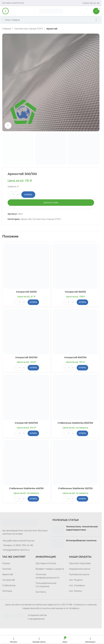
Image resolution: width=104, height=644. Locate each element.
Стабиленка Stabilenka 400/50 (26, 488)
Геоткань (7, 590)
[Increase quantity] (18, 195)
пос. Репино (76, 590)
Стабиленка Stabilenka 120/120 (75, 488)
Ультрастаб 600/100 (75, 357)
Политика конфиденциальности (48, 575)
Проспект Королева (80, 563)
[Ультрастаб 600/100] (75, 332)
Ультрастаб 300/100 (26, 357)
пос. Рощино (76, 579)
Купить (28, 194)
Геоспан (7, 568)
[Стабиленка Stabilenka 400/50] (26, 462)
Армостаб (52, 29)
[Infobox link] (91, 3)
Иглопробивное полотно (81, 540)
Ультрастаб (9, 579)
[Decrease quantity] (10, 195)
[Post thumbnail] (58, 529)
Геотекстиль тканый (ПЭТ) (29, 29)
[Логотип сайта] (51, 11)
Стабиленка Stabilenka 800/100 (75, 423)
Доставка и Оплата (46, 563)
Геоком (6, 563)
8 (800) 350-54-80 (23, 545)
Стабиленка (9, 585)
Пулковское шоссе (79, 574)
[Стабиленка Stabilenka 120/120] (75, 462)
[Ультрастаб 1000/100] (26, 397)
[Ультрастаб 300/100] (26, 332)
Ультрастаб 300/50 (75, 292)
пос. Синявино (77, 585)
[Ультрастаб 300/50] (75, 266)
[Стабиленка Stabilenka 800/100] (75, 397)
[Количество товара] (14, 195)
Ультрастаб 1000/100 (26, 423)
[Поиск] (51, 20)
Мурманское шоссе (80, 568)
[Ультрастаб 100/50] (26, 266)
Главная (7, 29)
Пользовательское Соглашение (46, 584)
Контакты (41, 591)
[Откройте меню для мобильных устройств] (5, 11)
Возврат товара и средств (50, 568)
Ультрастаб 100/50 (26, 292)
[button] (33, 302)
